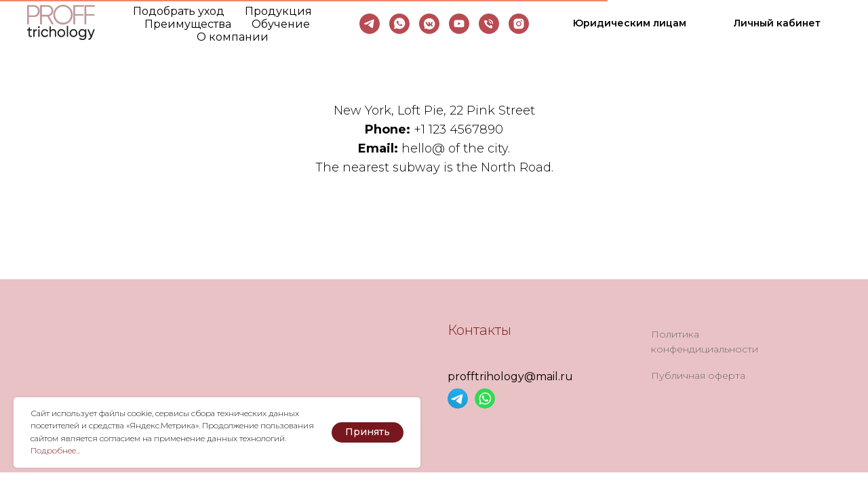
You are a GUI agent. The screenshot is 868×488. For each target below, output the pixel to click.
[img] (458, 399)
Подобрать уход (179, 11)
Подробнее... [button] (55, 450)
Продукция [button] (278, 11)
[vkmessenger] (429, 24)
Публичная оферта (698, 375)
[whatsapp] (399, 24)
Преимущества (188, 24)
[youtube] (459, 24)
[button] (630, 24)
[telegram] (370, 24)
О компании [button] (233, 37)
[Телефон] (489, 24)
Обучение (281, 24)
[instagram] (519, 24)
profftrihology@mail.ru (510, 377)
